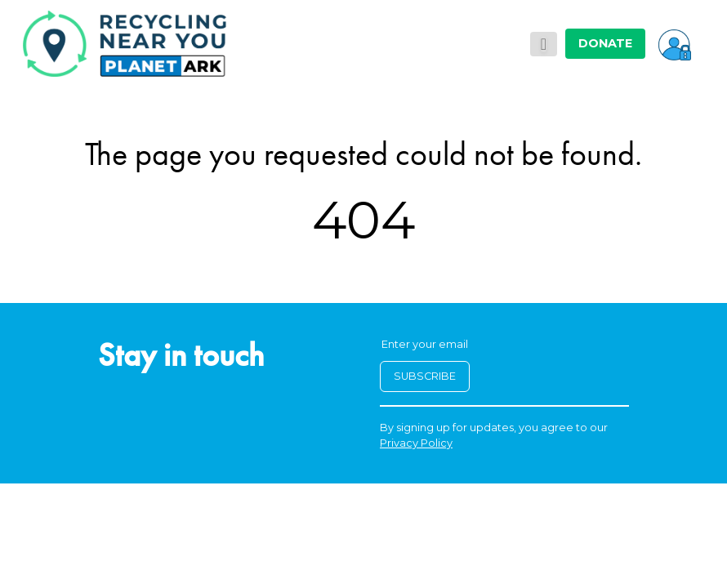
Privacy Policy (416, 443)
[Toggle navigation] (544, 44)
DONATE (605, 43)
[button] (675, 43)
